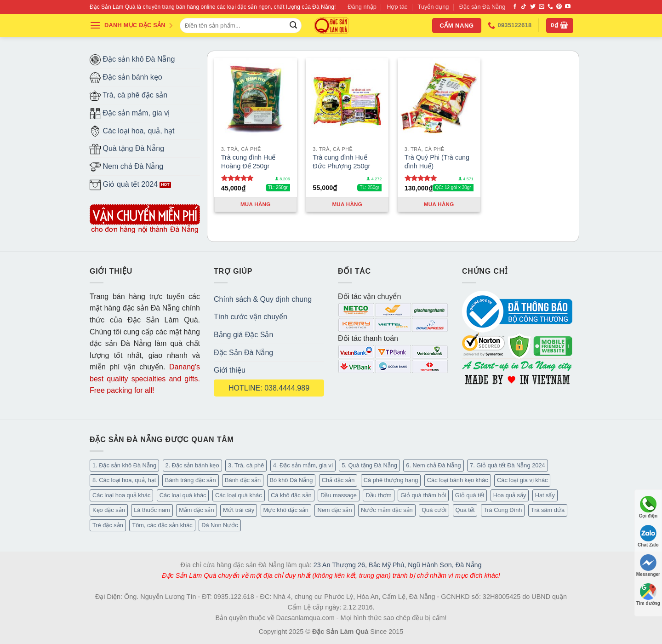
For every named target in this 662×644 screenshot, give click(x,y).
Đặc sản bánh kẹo (126, 78)
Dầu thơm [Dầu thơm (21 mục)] (378, 495)
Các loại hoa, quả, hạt (132, 131)
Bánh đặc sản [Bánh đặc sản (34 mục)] (243, 480)
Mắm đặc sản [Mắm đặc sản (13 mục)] (196, 510)
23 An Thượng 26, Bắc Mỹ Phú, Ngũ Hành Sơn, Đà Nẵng (398, 565)
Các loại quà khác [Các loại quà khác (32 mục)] (183, 495)
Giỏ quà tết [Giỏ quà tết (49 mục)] (470, 495)
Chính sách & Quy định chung (263, 299)
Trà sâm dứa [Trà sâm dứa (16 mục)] (548, 510)
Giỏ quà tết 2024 (124, 185)
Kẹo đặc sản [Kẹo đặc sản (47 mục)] (109, 510)
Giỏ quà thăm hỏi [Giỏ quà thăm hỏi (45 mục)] (423, 495)
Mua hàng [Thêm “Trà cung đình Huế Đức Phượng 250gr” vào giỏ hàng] (347, 204)
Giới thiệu (230, 370)
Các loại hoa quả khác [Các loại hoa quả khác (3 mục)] (121, 495)
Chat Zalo (648, 536)
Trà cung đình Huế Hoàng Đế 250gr (248, 162)
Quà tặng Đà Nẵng (127, 149)
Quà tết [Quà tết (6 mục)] (465, 510)
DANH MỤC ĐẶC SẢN (131, 25)
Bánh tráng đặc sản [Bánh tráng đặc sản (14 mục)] (191, 480)
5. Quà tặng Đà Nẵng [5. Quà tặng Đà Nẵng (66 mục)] (369, 465)
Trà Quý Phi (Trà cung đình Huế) (437, 162)
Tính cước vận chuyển (251, 317)
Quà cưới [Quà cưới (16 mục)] (434, 510)
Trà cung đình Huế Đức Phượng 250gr (341, 162)
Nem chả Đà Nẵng (126, 167)
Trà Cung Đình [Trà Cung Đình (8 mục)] (503, 510)
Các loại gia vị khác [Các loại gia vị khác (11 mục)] (522, 480)
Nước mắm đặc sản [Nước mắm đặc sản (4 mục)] (387, 510)
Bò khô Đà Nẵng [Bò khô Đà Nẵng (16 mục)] (291, 480)
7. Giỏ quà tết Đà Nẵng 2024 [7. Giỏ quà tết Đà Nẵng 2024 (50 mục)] (508, 465)
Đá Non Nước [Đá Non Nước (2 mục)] (220, 525)
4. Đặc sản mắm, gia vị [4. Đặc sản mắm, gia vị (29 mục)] (303, 465)
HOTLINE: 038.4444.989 (269, 388)
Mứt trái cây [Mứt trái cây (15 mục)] (239, 510)
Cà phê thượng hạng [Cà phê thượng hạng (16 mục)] (391, 480)
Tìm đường (648, 595)
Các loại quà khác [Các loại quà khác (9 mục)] (239, 495)
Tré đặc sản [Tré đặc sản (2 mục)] (108, 525)
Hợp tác (397, 7)
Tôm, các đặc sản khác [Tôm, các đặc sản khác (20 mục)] (162, 525)
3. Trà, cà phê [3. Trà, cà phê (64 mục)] (246, 465)
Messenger (648, 566)
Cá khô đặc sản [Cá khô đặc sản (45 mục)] (291, 495)
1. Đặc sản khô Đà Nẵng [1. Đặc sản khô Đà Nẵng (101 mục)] (124, 465)
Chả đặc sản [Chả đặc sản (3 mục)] (338, 480)
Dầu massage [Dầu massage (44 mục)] (339, 495)
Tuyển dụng (434, 7)
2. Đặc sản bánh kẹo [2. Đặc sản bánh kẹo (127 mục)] (192, 465)
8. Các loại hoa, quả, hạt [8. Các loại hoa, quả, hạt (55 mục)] (124, 480)
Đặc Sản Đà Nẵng (243, 353)
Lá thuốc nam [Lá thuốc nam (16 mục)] (152, 510)
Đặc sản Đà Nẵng (482, 7)
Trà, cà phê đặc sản (128, 96)
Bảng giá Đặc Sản (243, 335)
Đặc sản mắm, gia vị (130, 114)
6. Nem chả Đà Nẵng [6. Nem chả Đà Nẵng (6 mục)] (433, 465)
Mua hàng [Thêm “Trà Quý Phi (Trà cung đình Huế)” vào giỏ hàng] (439, 204)
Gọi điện (648, 507)
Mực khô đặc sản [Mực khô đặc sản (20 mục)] (286, 510)
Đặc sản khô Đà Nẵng (132, 60)
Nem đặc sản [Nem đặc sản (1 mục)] (334, 510)
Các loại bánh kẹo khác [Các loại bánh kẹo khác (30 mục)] (458, 480)
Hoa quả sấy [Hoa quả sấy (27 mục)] (510, 495)
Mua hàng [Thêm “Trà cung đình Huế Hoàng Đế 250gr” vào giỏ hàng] (256, 204)
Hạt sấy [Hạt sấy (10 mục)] (545, 495)
